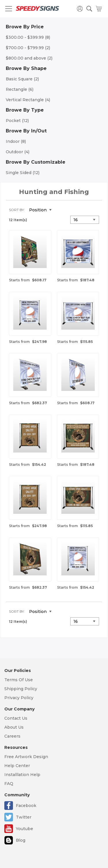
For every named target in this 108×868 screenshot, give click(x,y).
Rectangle (20, 89)
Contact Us (16, 718)
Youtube (24, 829)
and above (29, 58)
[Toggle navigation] (9, 9)
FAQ (9, 784)
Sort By (16, 210)
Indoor (16, 141)
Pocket (17, 121)
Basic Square (22, 79)
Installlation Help (22, 775)
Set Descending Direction (60, 210)
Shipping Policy (21, 689)
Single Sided (23, 173)
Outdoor (18, 152)
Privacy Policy (19, 698)
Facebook (26, 806)
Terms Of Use (19, 680)
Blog (21, 840)
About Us (14, 727)
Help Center (17, 766)
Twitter (24, 817)
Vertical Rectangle (28, 100)
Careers (12, 736)
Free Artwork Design (26, 757)
